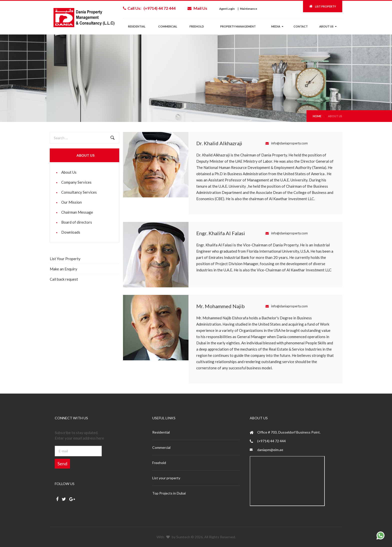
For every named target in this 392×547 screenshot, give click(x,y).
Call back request (64, 279)
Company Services (76, 182)
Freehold (197, 26)
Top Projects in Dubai (169, 493)
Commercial (168, 26)
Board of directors (77, 222)
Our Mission (71, 202)
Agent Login (227, 9)
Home (317, 116)
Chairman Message (77, 212)
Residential (137, 26)
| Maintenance (247, 9)
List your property (166, 478)
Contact (301, 26)
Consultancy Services (79, 192)
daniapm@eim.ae (270, 450)
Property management (238, 26)
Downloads (71, 232)
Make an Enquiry (63, 269)
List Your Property (65, 259)
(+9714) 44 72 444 (271, 441)
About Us (335, 116)
